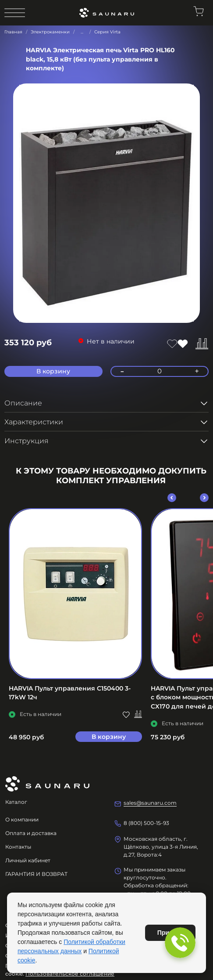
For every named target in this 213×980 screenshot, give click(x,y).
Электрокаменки (50, 32)
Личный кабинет (28, 860)
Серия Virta (107, 32)
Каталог (16, 802)
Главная (13, 32)
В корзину (109, 737)
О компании (22, 819)
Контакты (18, 847)
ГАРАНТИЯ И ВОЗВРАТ (36, 874)
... (82, 32)
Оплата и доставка (31, 833)
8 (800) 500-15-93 (146, 823)
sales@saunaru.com (150, 803)
